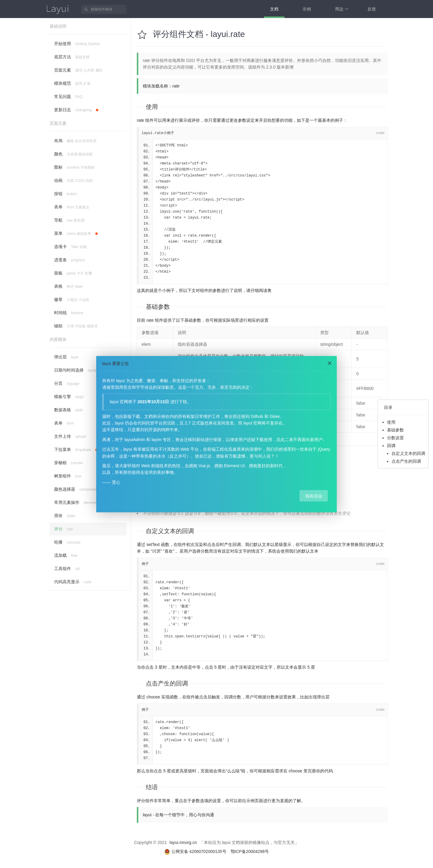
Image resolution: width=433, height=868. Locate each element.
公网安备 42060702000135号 (196, 851)
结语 (152, 787)
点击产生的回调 (406, 461)
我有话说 (314, 496)
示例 (307, 9)
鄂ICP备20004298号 (250, 851)
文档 (274, 9)
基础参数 (158, 307)
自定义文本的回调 (408, 453)
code (380, 133)
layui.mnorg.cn (183, 842)
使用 (152, 107)
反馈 (372, 9)
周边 (342, 9)
